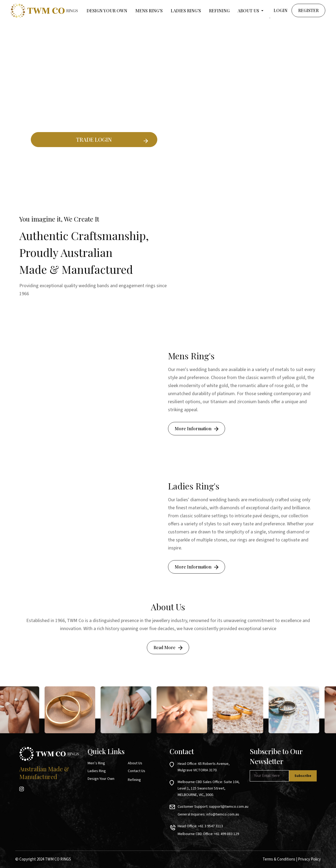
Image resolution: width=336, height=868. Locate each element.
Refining (219, 11)
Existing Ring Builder (94, 160)
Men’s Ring (96, 763)
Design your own (107, 11)
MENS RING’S (149, 11)
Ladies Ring (97, 771)
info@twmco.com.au (223, 814)
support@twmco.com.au (229, 807)
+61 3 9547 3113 (210, 826)
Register (308, 10)
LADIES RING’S (186, 11)
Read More (165, 647)
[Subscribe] (303, 776)
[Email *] (269, 776)
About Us (135, 763)
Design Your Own (101, 779)
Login (281, 10)
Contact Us (137, 771)
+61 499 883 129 (227, 834)
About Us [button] (249, 11)
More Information (193, 429)
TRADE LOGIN (94, 139)
